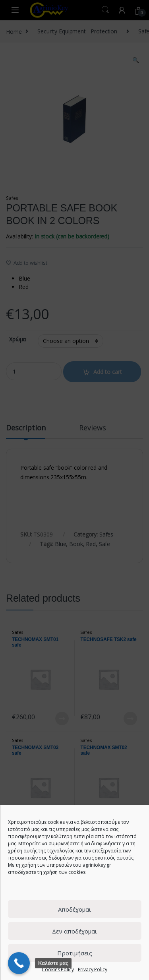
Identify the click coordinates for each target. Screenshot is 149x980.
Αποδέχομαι (74, 909)
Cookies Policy (58, 969)
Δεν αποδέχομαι (74, 931)
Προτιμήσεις (75, 953)
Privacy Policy (93, 969)
